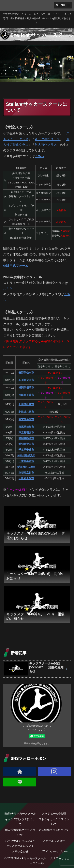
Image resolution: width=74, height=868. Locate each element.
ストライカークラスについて (54, 822)
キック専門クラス (47, 139)
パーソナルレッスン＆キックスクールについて (20, 843)
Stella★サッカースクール (20, 814)
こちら (39, 156)
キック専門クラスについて (20, 822)
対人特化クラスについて (54, 830)
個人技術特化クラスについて (20, 832)
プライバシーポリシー (54, 851)
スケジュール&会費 (54, 814)
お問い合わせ (20, 851)
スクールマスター (54, 841)
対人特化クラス (46, 145)
